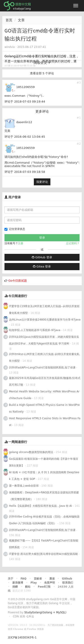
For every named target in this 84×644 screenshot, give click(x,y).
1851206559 (25, 87)
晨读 (52, 579)
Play (34, 583)
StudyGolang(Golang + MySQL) (45, 612)
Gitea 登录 (42, 266)
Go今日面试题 (18, 281)
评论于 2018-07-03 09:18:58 (25, 172)
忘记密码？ (73, 243)
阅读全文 (42, 63)
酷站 (28, 587)
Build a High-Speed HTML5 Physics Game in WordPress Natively (44, 408)
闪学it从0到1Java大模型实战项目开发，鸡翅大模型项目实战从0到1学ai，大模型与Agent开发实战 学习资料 (44, 340)
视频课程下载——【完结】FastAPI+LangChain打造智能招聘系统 (44, 544)
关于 (11, 579)
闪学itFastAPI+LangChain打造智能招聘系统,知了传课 (42, 368)
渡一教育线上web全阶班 (24, 486)
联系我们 (68, 583)
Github (67, 579)
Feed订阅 (44, 587)
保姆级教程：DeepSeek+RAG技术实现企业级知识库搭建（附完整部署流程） (44, 496)
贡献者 (38, 579)
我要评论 (42, 182)
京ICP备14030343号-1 (22, 638)
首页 (9, 20)
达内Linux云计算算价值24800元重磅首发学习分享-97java (45, 320)
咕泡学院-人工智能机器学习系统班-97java (35, 330)
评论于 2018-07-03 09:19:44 (25, 102)
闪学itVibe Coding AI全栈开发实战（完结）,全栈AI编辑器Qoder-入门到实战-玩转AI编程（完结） (44, 520)
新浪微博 (18, 583)
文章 (21, 20)
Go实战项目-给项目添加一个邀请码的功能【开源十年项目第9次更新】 (44, 462)
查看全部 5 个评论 (42, 73)
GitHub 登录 (42, 257)
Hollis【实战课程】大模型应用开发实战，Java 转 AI (40, 506)
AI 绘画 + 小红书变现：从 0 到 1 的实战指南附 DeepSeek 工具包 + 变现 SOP (44, 476)
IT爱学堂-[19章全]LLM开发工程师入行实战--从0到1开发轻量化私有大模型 (44, 310)
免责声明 (50, 583)
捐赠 (15, 587)
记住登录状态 (15, 229)
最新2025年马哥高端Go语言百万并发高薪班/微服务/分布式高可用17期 (45, 381)
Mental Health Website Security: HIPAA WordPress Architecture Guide (44, 395)
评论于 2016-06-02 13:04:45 (25, 137)
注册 (21, 243)
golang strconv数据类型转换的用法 (31, 452)
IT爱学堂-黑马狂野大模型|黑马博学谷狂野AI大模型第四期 (43, 554)
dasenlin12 (24, 122)
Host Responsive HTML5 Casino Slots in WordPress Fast (45, 422)
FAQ (24, 579)
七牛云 (30, 616)
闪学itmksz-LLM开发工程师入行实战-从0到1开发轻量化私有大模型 (44, 357)
